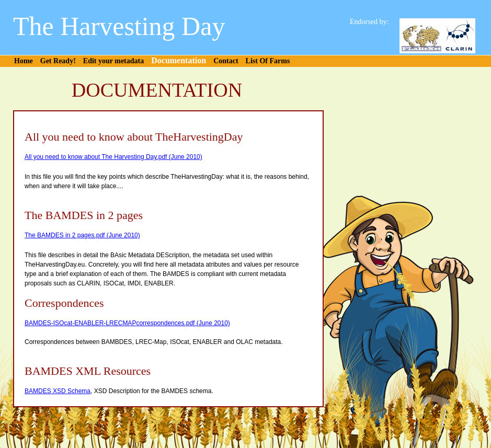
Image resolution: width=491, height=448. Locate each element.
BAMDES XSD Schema (58, 391)
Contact (226, 61)
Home (24, 61)
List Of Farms (268, 61)
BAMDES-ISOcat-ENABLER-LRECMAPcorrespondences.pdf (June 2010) (127, 323)
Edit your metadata (113, 61)
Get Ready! (58, 61)
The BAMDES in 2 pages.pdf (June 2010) (82, 235)
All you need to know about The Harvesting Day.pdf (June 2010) (113, 157)
